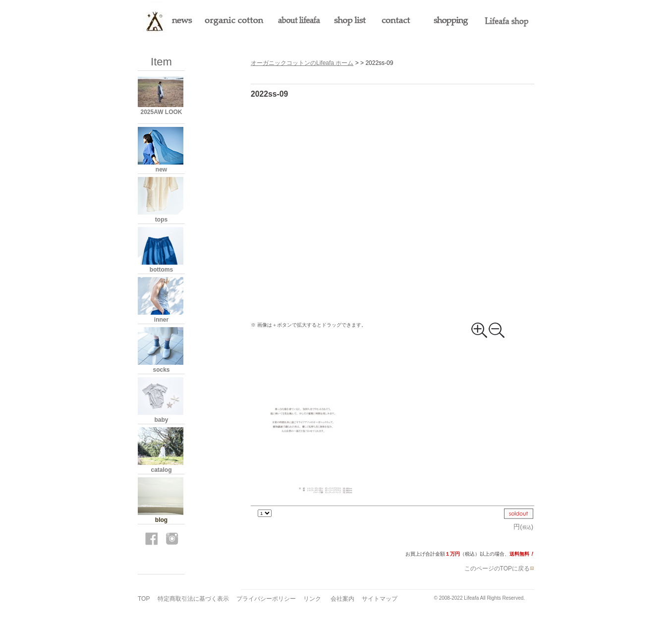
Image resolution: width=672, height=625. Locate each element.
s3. (531, 598)
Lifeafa (471, 598)
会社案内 (342, 599)
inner (161, 320)
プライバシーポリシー (266, 599)
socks (161, 370)
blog (161, 520)
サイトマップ (380, 599)
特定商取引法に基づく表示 (193, 599)
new (161, 170)
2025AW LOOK (161, 112)
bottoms (161, 270)
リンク (312, 599)
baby (161, 420)
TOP (144, 599)
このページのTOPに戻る (499, 568)
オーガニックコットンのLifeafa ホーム (302, 63)
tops (161, 220)
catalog (161, 470)
